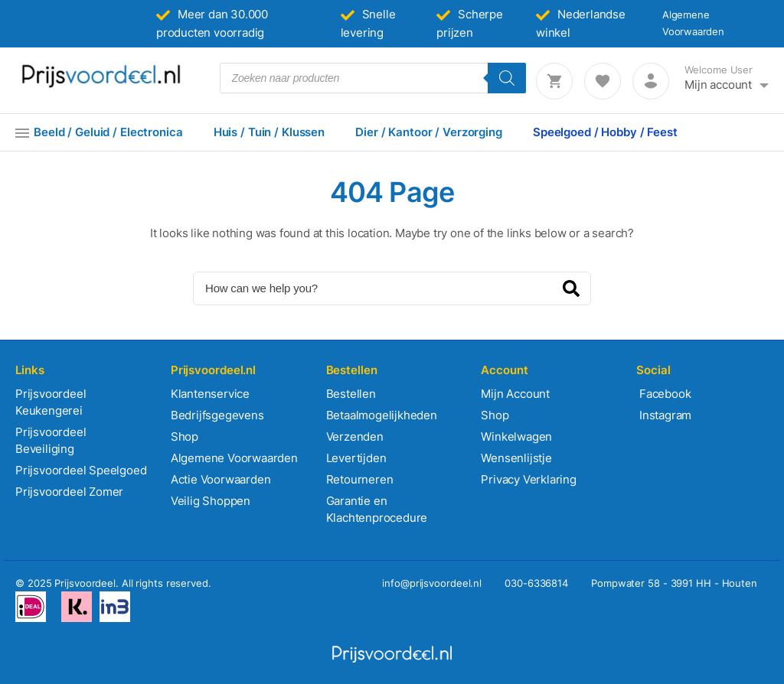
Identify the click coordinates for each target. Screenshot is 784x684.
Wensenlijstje (516, 458)
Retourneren (360, 479)
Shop (185, 436)
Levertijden (356, 458)
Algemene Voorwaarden (234, 458)
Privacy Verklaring (528, 479)
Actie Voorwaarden (221, 479)
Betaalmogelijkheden (382, 415)
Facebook (663, 394)
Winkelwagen (516, 436)
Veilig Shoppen (211, 501)
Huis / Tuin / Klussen (269, 132)
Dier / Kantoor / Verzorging (429, 132)
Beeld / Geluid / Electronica (108, 132)
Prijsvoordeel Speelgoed (81, 470)
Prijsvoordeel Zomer (69, 492)
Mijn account (718, 85)
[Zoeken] (507, 78)
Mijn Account (515, 394)
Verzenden (355, 436)
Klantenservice (210, 394)
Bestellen (351, 394)
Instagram (664, 415)
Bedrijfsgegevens (217, 415)
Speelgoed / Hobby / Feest (605, 132)
